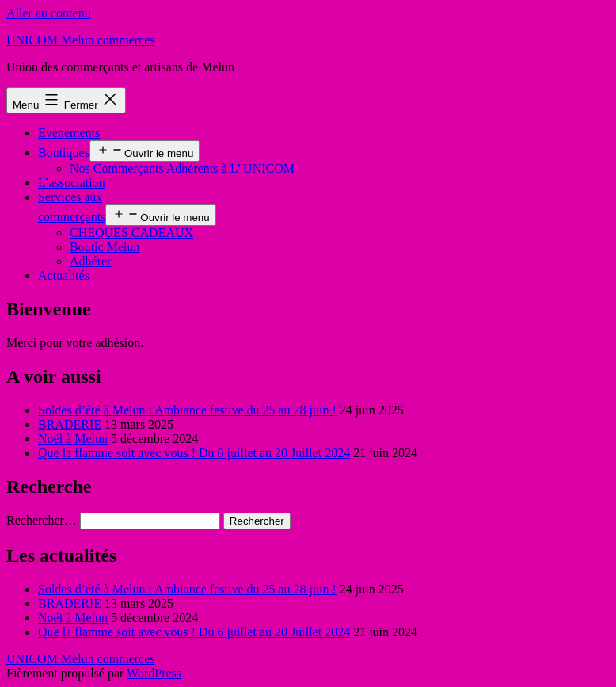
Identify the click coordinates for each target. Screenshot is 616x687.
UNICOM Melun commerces (81, 40)
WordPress (154, 673)
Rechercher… (42, 520)
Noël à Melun (73, 439)
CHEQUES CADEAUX (131, 233)
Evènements (69, 133)
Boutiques (64, 153)
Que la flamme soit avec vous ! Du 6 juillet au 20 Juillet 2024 (194, 453)
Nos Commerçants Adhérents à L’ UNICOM (182, 168)
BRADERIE (70, 424)
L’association (72, 183)
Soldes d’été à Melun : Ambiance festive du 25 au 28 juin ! (187, 410)
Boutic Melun (105, 247)
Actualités (64, 275)
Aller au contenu (49, 13)
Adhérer (90, 261)
